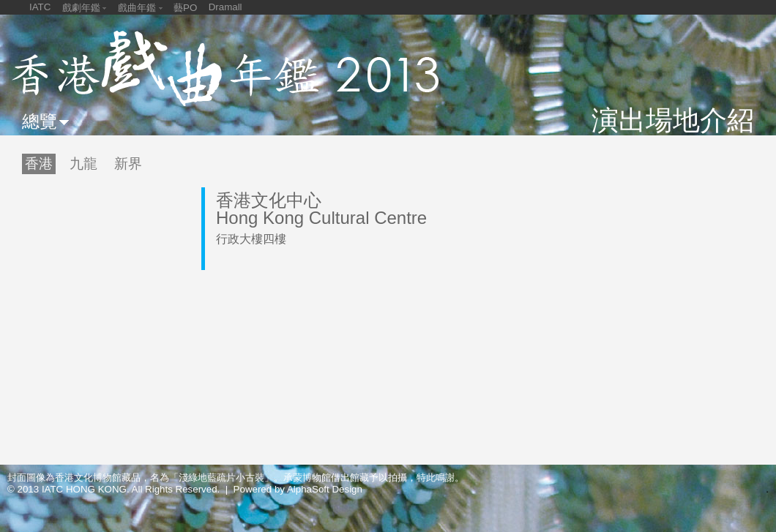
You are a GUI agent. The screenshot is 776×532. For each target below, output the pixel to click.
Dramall (225, 7)
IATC (40, 7)
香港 (39, 164)
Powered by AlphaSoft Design (298, 489)
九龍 (83, 164)
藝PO (185, 8)
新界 (128, 164)
